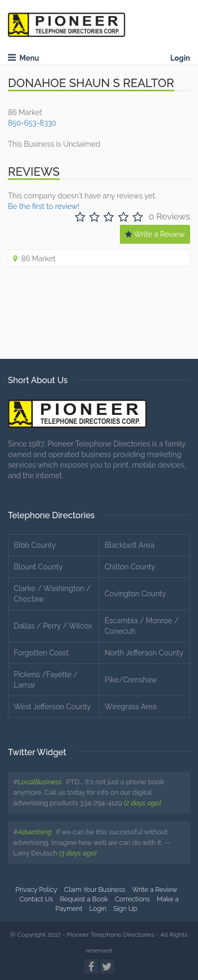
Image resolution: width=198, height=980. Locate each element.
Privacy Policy (36, 889)
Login (180, 58)
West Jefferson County (52, 707)
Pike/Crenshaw (131, 680)
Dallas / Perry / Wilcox (53, 626)
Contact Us (36, 899)
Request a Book (84, 899)
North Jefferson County (144, 653)
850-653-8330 (32, 123)
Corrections (133, 899)
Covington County (135, 594)
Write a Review (155, 234)
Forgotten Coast (41, 653)
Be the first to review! (44, 206)
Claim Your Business (95, 889)
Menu (23, 58)
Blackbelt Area (129, 545)
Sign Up (126, 908)
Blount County (38, 567)
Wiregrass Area (130, 707)
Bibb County (35, 545)
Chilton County (130, 567)
